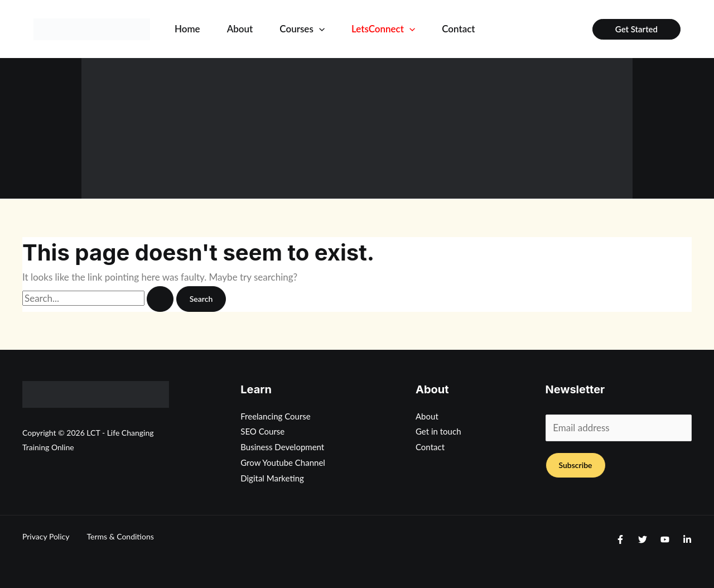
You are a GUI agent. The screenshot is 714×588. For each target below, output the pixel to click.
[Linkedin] (687, 539)
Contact (458, 29)
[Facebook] (620, 539)
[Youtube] (665, 539)
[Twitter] (643, 539)
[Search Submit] (160, 299)
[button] (319, 29)
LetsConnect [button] (383, 29)
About (240, 29)
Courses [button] (302, 29)
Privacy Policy (46, 536)
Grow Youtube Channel (283, 462)
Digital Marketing (272, 478)
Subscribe (576, 465)
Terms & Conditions (120, 536)
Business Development (282, 447)
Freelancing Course (276, 416)
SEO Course (262, 431)
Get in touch (438, 431)
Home (187, 29)
